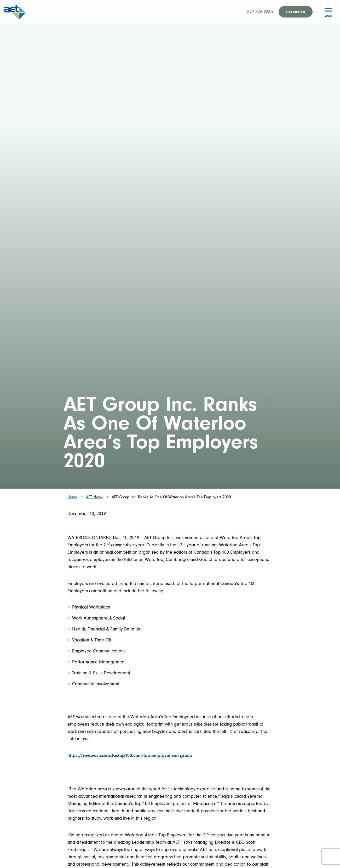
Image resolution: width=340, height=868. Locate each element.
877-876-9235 (260, 12)
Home (72, 497)
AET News (94, 497)
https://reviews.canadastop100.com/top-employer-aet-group (130, 756)
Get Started (296, 12)
